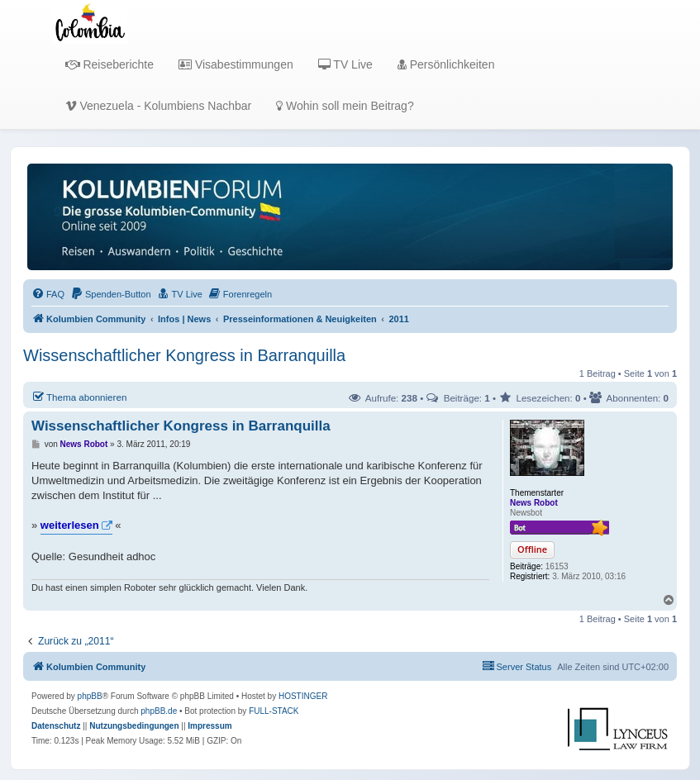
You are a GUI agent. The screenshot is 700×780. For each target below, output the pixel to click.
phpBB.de (159, 711)
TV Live (345, 64)
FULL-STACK (274, 711)
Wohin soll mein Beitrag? (345, 106)
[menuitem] (48, 294)
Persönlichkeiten (446, 64)
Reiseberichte (110, 64)
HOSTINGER (303, 696)
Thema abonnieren (79, 397)
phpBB (90, 696)
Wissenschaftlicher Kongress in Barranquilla (184, 355)
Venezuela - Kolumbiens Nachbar (159, 106)
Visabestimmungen (236, 64)
